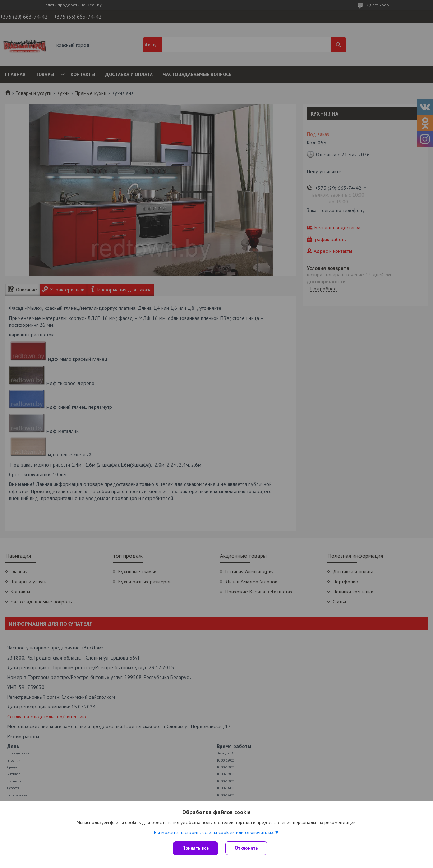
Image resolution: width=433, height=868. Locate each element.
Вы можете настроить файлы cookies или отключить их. (214, 832)
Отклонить (246, 848)
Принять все (195, 848)
